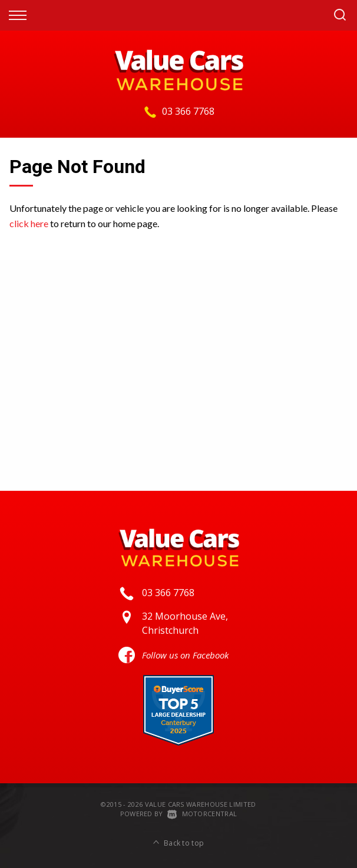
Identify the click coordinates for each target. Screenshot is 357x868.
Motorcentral (202, 814)
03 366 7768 (188, 111)
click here (29, 223)
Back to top (179, 843)
